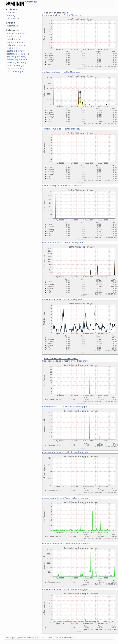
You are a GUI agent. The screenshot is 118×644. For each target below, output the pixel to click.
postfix (10, 51)
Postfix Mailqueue (72, 15)
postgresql (12, 54)
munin (10, 42)
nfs (8, 48)
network (11, 45)
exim (9, 39)
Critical (10, 12)
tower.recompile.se (52, 299)
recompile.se (13, 26)
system (10, 69)
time (9, 71)
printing (11, 57)
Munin (32, 638)
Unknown (11, 18)
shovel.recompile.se (52, 243)
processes (12, 60)
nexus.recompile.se (52, 186)
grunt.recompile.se (52, 129)
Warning (11, 15)
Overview (31, 2)
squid (9, 66)
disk (9, 36)
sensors (11, 63)
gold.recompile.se (51, 72)
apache (10, 33)
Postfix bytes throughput (76, 361)
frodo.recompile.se (52, 15)
